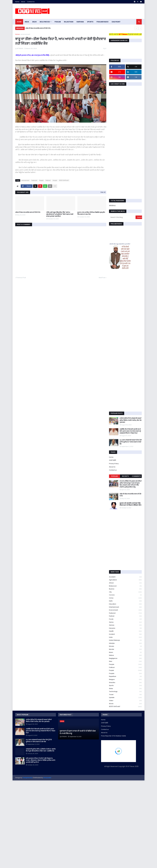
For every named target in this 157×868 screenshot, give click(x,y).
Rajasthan (125, 676)
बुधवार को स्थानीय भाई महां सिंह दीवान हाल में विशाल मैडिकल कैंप (130, 504)
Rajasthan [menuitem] (69, 22)
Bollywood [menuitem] (45, 22)
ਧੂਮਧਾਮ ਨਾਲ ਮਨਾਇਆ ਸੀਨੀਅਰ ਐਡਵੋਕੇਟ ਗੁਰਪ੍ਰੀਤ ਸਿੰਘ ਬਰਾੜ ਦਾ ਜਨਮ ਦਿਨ (91, 213)
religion (125, 680)
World (125, 704)
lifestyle (125, 643)
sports (125, 686)
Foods (125, 619)
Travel (125, 695)
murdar (125, 649)
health (125, 631)
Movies (125, 646)
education (125, 604)
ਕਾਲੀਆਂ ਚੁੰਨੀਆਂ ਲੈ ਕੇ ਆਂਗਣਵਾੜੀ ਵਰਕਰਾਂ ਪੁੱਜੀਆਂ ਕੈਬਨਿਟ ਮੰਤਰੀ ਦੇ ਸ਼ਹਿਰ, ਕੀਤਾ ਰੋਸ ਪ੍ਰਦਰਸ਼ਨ (131, 420)
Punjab (55, 180)
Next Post (102, 278)
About (23, 2)
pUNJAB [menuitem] (58, 22)
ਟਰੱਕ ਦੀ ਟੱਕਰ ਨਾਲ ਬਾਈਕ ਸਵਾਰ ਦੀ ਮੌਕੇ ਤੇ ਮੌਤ (38, 28)
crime (125, 598)
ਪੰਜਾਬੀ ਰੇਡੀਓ (113, 460)
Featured (34, 180)
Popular (114, 476)
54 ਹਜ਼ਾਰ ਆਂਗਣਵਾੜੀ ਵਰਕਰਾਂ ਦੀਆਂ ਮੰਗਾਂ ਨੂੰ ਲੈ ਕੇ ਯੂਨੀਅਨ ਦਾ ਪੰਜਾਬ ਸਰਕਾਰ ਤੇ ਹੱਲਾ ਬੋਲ (131, 442)
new (125, 661)
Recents (125, 476)
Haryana (125, 628)
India (125, 637)
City (125, 592)
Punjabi (125, 674)
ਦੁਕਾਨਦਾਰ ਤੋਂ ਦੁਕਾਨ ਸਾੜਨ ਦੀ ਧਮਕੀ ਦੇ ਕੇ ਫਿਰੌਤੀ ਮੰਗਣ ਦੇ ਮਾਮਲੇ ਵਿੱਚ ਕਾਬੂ (78, 732)
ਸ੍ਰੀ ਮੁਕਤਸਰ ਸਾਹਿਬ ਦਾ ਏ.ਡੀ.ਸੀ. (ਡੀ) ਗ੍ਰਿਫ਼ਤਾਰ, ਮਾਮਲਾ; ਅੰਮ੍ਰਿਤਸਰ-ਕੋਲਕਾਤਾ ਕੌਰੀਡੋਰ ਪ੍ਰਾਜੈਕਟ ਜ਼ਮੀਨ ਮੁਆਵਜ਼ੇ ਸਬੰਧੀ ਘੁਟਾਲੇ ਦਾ (41, 760)
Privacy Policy (114, 464)
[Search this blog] (122, 217)
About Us (112, 467)
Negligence (125, 658)
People (41, 180)
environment (25, 34)
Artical (125, 583)
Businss (125, 589)
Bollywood (125, 586)
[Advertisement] (102, 11)
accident (125, 577)
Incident (125, 634)
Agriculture (125, 580)
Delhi (125, 601)
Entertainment (125, 607)
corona (125, 595)
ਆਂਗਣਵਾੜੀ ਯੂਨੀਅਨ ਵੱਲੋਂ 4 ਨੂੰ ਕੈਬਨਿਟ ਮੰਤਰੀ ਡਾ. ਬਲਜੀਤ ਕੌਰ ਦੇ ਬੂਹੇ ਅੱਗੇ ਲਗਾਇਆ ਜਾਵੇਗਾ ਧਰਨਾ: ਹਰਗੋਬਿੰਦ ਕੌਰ (41, 750)
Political (48, 180)
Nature (125, 655)
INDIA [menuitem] (27, 22)
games (125, 625)
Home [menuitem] (19, 22)
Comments (136, 476)
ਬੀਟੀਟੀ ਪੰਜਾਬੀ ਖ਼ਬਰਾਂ (64, 180)
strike (125, 689)
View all (103, 192)
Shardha (125, 683)
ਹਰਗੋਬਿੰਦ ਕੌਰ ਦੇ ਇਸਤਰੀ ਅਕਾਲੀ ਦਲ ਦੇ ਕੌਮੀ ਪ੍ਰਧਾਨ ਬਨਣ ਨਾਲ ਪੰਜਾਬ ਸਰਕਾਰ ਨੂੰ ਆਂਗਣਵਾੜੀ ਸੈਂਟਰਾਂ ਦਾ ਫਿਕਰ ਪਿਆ (130, 431)
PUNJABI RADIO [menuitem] (103, 22)
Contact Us (31, 2)
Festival (125, 616)
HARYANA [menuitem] (80, 22)
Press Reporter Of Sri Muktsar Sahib (113, 736)
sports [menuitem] (90, 22)
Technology (125, 692)
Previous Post (21, 278)
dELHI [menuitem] (34, 22)
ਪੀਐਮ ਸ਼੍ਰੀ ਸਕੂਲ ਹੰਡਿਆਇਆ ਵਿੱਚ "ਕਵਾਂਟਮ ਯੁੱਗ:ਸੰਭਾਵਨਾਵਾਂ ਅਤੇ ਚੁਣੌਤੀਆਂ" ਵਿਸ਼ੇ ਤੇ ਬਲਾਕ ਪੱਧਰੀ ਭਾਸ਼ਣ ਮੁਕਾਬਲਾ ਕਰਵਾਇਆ (60, 214)
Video (125, 701)
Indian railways (125, 640)
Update (125, 698)
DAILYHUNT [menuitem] (116, 22)
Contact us (113, 470)
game (125, 622)
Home (17, 2)
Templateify (27, 778)
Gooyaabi (47, 778)
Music (125, 652)
